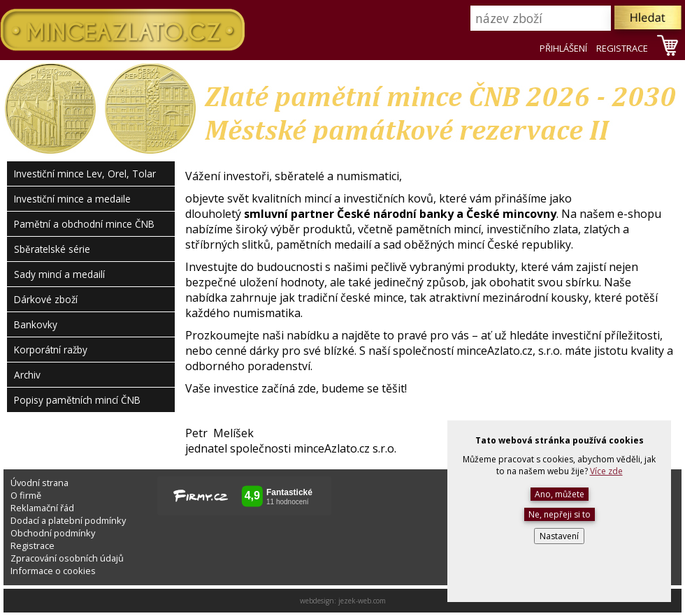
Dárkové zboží (46, 299)
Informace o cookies (53, 571)
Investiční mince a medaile (72, 199)
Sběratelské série (52, 249)
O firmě (26, 495)
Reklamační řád (42, 508)
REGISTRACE (622, 48)
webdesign (317, 601)
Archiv (27, 375)
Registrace (33, 545)
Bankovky (36, 324)
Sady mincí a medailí (59, 274)
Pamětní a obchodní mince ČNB (84, 224)
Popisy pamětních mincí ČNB (77, 400)
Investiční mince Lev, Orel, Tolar (85, 174)
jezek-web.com (362, 601)
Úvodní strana (39, 483)
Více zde (606, 471)
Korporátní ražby (51, 350)
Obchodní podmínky (53, 533)
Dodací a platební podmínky (68, 520)
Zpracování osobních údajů (67, 558)
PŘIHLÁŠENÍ (563, 48)
